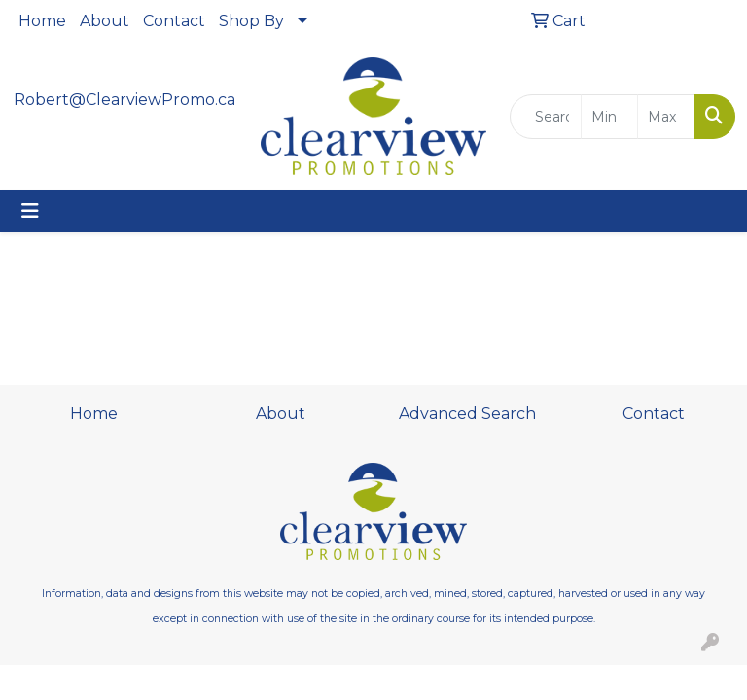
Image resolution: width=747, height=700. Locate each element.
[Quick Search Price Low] (609, 117)
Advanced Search (467, 414)
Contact (174, 21)
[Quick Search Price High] (666, 117)
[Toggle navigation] (30, 211)
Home (42, 21)
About (105, 21)
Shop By (251, 21)
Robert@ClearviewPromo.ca (124, 100)
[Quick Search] (546, 117)
